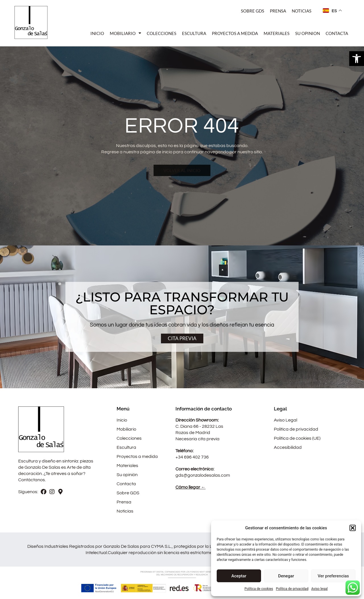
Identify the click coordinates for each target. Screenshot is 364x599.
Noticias (302, 11)
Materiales (277, 33)
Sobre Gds (253, 11)
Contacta (337, 33)
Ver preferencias (333, 576)
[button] (357, 59)
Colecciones (162, 33)
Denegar (286, 576)
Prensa (278, 11)
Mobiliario (125, 33)
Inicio (97, 33)
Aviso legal (319, 589)
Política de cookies (259, 589)
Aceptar (239, 576)
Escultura (194, 33)
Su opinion (308, 33)
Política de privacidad (292, 589)
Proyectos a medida (235, 33)
